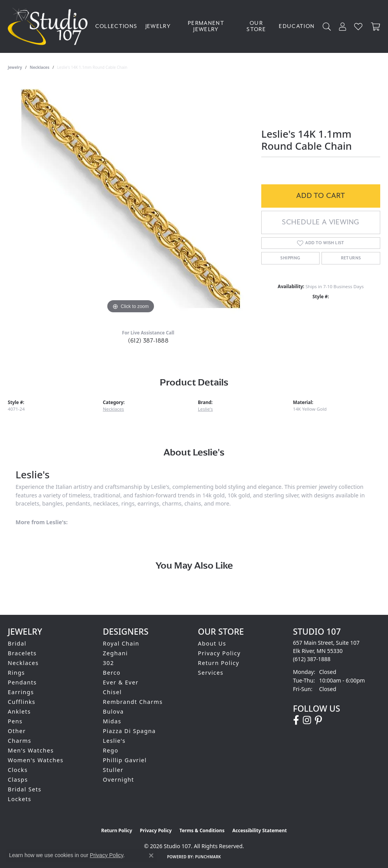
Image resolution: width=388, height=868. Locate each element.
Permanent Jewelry (206, 26)
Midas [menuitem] (112, 721)
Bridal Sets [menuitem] (24, 789)
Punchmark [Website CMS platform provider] (208, 857)
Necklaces (40, 67)
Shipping (290, 258)
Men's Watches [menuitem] (31, 750)
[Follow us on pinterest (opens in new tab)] (318, 720)
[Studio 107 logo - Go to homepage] (50, 26)
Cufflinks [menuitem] (22, 702)
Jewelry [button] (158, 26)
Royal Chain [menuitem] (121, 643)
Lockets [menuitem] (20, 799)
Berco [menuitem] (112, 673)
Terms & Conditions (202, 830)
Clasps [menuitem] (18, 780)
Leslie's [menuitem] (114, 741)
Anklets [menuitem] (19, 711)
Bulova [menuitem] (114, 711)
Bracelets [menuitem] (22, 653)
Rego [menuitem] (111, 750)
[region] (131, 199)
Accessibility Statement (259, 830)
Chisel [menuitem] (113, 692)
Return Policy (219, 663)
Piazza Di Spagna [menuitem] (129, 731)
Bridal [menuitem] (17, 643)
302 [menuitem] (109, 663)
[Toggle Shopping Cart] (376, 27)
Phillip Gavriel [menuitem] (125, 760)
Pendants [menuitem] (22, 682)
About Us (212, 643)
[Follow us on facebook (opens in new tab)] (296, 720)
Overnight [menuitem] (119, 780)
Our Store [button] (256, 26)
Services (211, 673)
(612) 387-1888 (148, 341)
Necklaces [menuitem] (23, 663)
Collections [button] (116, 26)
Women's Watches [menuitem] (36, 760)
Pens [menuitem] (15, 721)
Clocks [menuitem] (18, 770)
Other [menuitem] (17, 731)
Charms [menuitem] (20, 741)
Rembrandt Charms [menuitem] (133, 702)
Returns (351, 258)
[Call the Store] (312, 659)
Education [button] (297, 26)
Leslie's (205, 409)
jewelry (15, 67)
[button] (327, 27)
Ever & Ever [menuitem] (121, 682)
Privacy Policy (219, 653)
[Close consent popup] (151, 856)
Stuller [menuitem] (113, 770)
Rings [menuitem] (16, 673)
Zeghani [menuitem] (115, 653)
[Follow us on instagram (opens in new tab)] (307, 720)
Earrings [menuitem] (21, 692)
